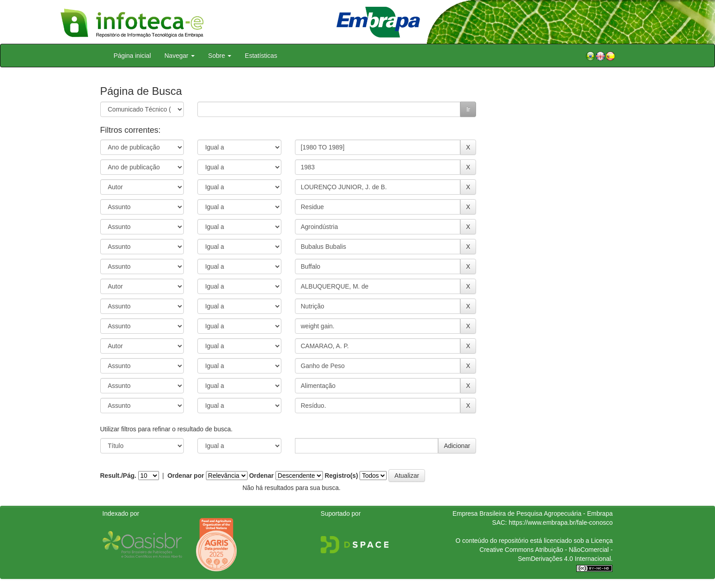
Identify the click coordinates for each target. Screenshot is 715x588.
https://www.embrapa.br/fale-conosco (561, 523)
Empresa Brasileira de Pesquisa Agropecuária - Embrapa (533, 513)
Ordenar (261, 476)
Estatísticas (261, 56)
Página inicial (133, 56)
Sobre (220, 56)
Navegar (180, 56)
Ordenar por (186, 476)
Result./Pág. (118, 476)
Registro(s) (341, 476)
